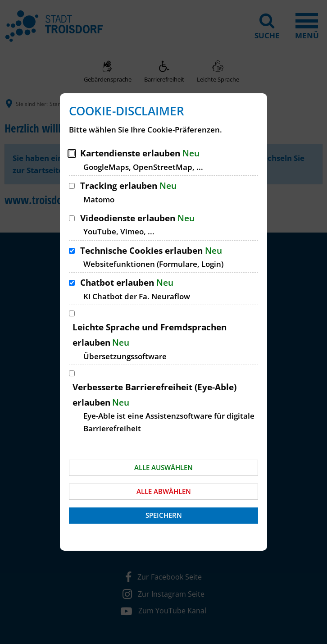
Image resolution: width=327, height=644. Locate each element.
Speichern (164, 515)
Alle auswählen (163, 467)
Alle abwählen (164, 491)
